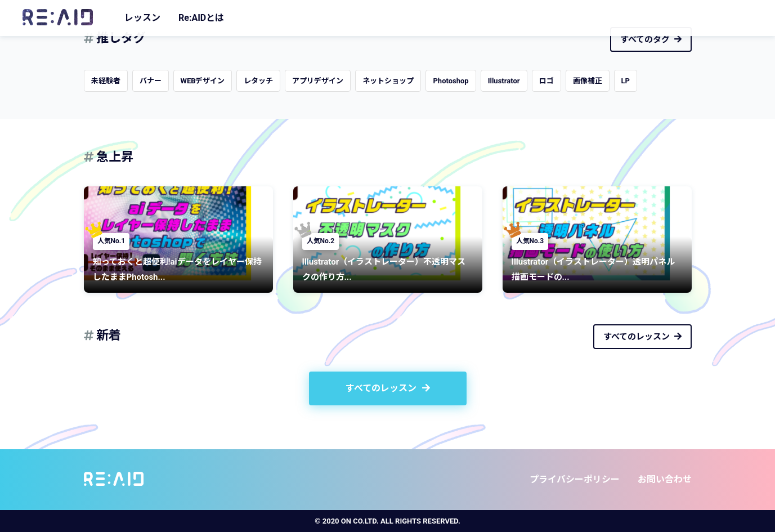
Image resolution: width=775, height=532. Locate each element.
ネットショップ (388, 81)
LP (626, 81)
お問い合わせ (665, 479)
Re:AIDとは (201, 18)
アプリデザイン (318, 81)
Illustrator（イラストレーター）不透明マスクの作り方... (384, 269)
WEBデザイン (203, 81)
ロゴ (546, 81)
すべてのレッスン (642, 337)
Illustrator (504, 81)
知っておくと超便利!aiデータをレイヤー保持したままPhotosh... (177, 269)
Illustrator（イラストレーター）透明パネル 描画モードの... (598, 269)
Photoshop (451, 81)
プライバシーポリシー (575, 479)
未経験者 (106, 81)
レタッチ (258, 81)
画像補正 (588, 81)
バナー (151, 81)
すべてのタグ (651, 39)
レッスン (142, 18)
